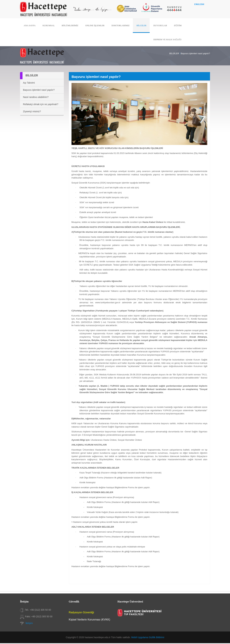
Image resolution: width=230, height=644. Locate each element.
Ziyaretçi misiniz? (32, 111)
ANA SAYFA (32, 25)
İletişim (29, 623)
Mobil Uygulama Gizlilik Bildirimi (148, 637)
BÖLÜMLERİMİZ (71, 25)
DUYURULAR (159, 25)
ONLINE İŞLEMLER (95, 25)
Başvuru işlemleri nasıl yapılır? (39, 90)
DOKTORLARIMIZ (120, 25)
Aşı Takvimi (29, 83)
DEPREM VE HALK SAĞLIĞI (166, 39)
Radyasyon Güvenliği (81, 612)
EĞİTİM (176, 25)
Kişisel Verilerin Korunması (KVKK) (89, 620)
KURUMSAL (50, 25)
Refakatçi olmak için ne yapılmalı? (41, 104)
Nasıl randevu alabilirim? (36, 97)
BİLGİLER (141, 25)
